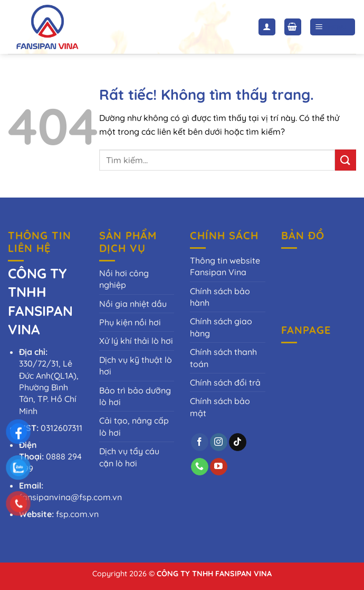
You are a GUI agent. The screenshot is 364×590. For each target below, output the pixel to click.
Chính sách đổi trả (225, 382)
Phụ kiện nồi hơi (130, 322)
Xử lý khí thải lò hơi (136, 341)
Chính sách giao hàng (221, 327)
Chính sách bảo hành (220, 297)
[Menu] (333, 27)
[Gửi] (346, 160)
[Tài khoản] (267, 27)
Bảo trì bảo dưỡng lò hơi (135, 396)
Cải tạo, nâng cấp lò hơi (134, 426)
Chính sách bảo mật (220, 407)
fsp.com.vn (77, 514)
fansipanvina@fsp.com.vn (70, 497)
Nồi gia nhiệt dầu (133, 304)
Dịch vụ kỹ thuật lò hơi (136, 366)
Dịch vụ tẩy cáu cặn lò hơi (129, 457)
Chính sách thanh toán (223, 358)
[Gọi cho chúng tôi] (200, 467)
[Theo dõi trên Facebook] (200, 442)
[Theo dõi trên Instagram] (219, 442)
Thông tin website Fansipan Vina (225, 266)
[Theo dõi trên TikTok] (238, 442)
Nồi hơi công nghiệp (124, 279)
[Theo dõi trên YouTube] (219, 467)
